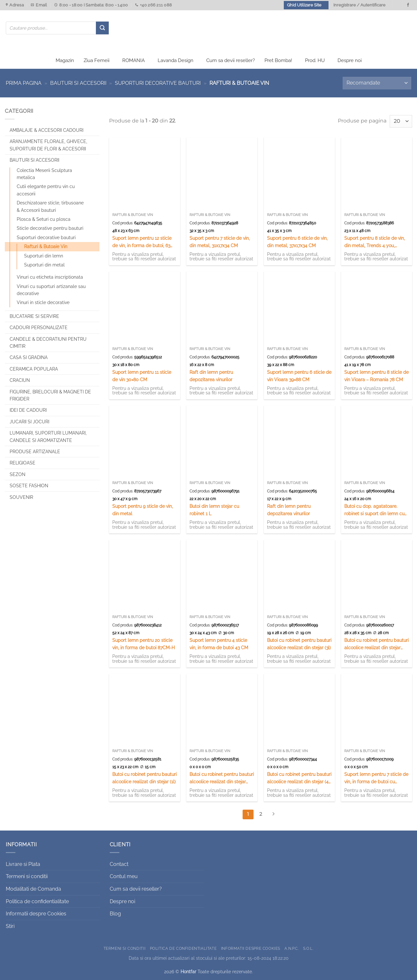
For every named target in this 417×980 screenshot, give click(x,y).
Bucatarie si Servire (34, 316)
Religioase (23, 463)
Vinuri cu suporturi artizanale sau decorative (51, 290)
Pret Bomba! (278, 60)
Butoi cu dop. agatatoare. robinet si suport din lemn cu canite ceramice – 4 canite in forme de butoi (375, 510)
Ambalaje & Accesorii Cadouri (46, 130)
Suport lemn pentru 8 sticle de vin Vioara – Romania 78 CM (376, 376)
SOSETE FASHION (29, 486)
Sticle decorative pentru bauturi (50, 228)
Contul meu (124, 876)
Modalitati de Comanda (33, 889)
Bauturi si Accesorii (78, 83)
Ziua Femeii (97, 60)
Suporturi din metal (44, 265)
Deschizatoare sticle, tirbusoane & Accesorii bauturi (50, 206)
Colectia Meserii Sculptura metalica (44, 174)
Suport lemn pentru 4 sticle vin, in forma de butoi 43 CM (219, 644)
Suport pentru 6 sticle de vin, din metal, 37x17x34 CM (297, 242)
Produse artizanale (35, 452)
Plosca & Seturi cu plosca (44, 219)
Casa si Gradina (29, 357)
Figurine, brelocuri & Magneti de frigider (50, 395)
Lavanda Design (176, 60)
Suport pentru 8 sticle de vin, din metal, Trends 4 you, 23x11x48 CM (375, 242)
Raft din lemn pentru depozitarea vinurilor (211, 376)
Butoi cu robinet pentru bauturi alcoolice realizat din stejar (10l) (222, 778)
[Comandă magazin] (377, 83)
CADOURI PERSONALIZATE (39, 328)
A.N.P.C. (292, 948)
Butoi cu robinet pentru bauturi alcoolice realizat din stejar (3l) (299, 644)
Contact (119, 864)
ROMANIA (134, 60)
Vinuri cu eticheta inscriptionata (50, 277)
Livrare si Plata (23, 864)
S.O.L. (308, 948)
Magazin (65, 60)
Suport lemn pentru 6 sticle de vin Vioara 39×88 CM (299, 376)
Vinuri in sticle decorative (43, 302)
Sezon (18, 474)
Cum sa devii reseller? (231, 60)
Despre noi (350, 60)
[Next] (273, 814)
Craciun (20, 380)
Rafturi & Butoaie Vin (46, 247)
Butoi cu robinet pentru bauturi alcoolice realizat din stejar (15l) (376, 644)
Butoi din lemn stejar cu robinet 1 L (214, 510)
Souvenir (21, 497)
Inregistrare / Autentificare (359, 5)
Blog (115, 914)
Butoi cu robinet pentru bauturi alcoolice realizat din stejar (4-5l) (299, 778)
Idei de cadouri (28, 410)
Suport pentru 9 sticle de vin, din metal (143, 510)
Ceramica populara (34, 369)
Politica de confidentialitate (37, 901)
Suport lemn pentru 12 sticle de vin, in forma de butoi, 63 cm (142, 242)
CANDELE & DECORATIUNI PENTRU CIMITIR (48, 343)
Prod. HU (315, 60)
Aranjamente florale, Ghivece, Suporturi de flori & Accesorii (48, 145)
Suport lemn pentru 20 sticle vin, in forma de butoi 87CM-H (144, 644)
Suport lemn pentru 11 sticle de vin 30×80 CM (142, 376)
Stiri (10, 926)
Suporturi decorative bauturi (158, 83)
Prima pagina (24, 83)
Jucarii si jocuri (29, 422)
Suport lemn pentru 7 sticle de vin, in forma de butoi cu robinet (376, 778)
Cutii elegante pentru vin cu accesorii (46, 190)
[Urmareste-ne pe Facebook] (408, 5)
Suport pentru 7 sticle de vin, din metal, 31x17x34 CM (220, 242)
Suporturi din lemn (44, 256)
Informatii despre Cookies (36, 914)
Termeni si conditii (27, 876)
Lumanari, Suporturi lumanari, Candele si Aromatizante (48, 436)
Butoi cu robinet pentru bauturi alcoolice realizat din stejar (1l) (144, 778)
